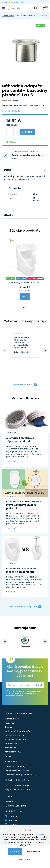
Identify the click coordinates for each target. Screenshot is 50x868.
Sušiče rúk (9, 723)
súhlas (41, 835)
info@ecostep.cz (22, 785)
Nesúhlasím (33, 852)
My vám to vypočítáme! (16, 806)
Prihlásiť (38, 685)
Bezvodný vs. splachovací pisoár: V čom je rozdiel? (22, 570)
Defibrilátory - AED (13, 752)
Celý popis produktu (11, 111)
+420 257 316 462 (22, 789)
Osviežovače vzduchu (15, 735)
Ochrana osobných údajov (17, 771)
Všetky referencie (23, 385)
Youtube (13, 820)
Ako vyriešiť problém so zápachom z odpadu (20, 440)
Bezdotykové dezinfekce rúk (17, 731)
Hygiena (8, 727)
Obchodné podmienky (15, 767)
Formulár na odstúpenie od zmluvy (20, 775)
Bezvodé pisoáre (12, 719)
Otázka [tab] (25, 215)
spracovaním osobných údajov (29, 691)
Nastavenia (25, 860)
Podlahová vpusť (12, 744)
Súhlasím (15, 852)
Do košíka (27, 132)
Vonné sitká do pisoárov (15, 739)
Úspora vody (10, 748)
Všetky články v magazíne (23, 607)
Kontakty (9, 802)
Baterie (8, 756)
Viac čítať (11, 461)
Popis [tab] (25, 170)
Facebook (14, 816)
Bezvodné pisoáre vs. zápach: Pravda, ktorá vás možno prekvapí (24, 505)
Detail (25, 296)
